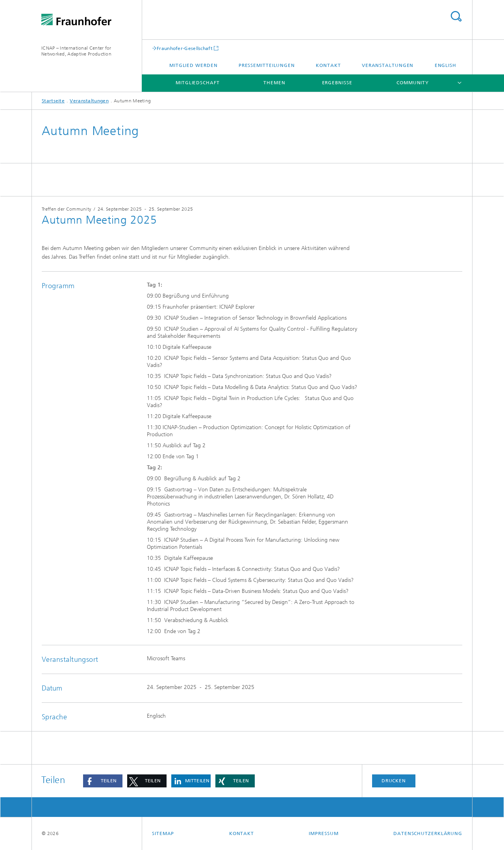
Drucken (394, 781)
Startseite (53, 101)
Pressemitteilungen (267, 65)
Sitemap (163, 833)
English (446, 65)
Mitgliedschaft (198, 83)
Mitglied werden (194, 65)
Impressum (323, 833)
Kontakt (328, 65)
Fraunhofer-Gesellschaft (185, 48)
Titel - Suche (456, 16)
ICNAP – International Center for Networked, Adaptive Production (76, 51)
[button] (103, 781)
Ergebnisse (337, 83)
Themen (274, 83)
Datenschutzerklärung (428, 833)
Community (413, 83)
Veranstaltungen (388, 65)
